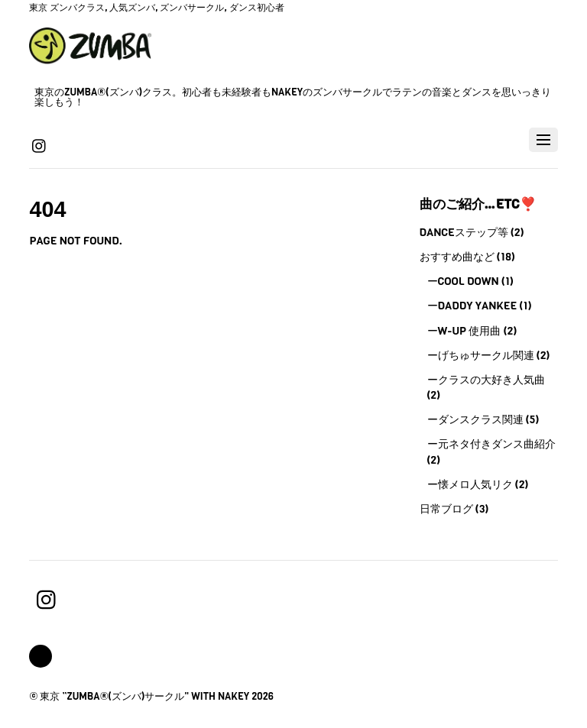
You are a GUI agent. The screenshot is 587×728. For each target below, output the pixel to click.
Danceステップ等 (464, 232)
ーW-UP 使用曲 (464, 331)
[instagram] (40, 145)
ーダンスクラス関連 (475, 419)
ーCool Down (463, 281)
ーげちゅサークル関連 (481, 355)
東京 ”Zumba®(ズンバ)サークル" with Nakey (144, 696)
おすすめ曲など (457, 257)
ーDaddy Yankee (472, 306)
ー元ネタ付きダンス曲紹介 (491, 444)
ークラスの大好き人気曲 (486, 380)
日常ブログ (446, 509)
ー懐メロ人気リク (470, 484)
